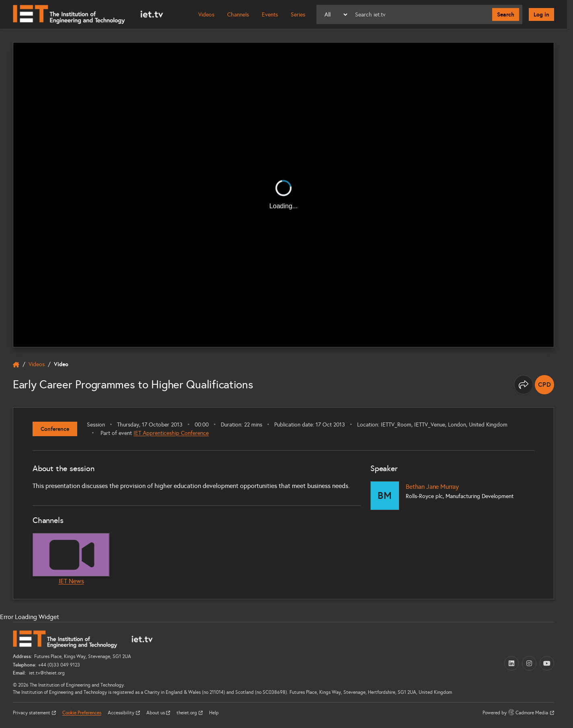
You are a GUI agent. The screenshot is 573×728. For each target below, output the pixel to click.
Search (506, 14)
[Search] (420, 14)
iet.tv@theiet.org (46, 673)
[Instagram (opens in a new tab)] (529, 663)
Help (214, 713)
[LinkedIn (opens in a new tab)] (511, 663)
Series (298, 15)
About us (156, 713)
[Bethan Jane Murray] (385, 496)
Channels (238, 15)
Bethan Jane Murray (432, 487)
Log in (541, 14)
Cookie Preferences (82, 713)
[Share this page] (524, 385)
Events (270, 15)
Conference (55, 429)
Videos (206, 15)
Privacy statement (32, 713)
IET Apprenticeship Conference (171, 433)
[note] (544, 385)
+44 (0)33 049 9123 (59, 665)
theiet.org (187, 713)
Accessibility (122, 713)
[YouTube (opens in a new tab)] (547, 663)
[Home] (88, 14)
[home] (16, 365)
